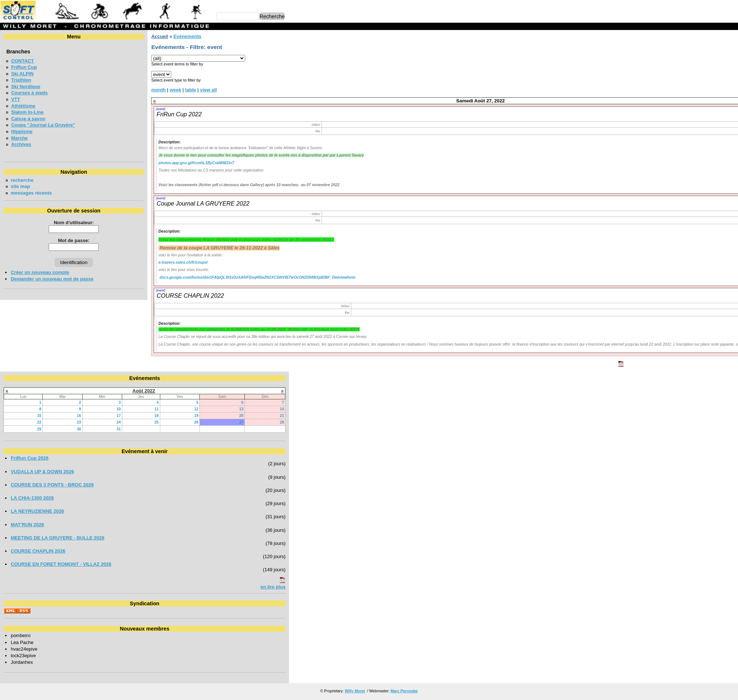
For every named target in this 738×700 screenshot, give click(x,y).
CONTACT (22, 61)
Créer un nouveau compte (40, 272)
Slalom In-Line (27, 112)
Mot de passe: (74, 240)
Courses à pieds (29, 93)
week (176, 90)
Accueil (160, 36)
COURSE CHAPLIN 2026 (38, 551)
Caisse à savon (28, 119)
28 (391, 422)
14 (391, 409)
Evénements (187, 36)
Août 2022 (198, 391)
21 (391, 416)
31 (164, 429)
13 (335, 409)
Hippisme (22, 131)
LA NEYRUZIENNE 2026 (37, 511)
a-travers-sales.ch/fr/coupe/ (183, 262)
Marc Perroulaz (404, 691)
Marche (19, 138)
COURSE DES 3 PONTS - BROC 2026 (52, 485)
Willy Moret (355, 691)
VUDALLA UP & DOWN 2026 (42, 472)
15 (55, 416)
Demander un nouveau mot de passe (52, 279)
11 (217, 409)
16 (109, 416)
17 (164, 416)
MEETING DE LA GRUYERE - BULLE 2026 (57, 538)
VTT (15, 99)
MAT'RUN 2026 (27, 525)
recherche (22, 180)
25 (217, 422)
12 (272, 409)
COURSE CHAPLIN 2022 (190, 296)
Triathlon (21, 80)
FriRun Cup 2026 (29, 458)
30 (109, 429)
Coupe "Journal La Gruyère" (43, 125)
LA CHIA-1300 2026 (32, 498)
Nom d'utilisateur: (74, 223)
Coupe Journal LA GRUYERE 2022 (203, 203)
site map (20, 186)
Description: (169, 142)
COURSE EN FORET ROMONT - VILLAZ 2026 (61, 564)
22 (55, 422)
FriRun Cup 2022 (179, 114)
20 (335, 416)
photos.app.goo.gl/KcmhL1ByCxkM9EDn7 (196, 163)
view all (209, 90)
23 (109, 422)
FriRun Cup (24, 67)
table (191, 90)
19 (272, 416)
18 (217, 416)
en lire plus (382, 587)
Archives (21, 144)
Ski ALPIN (22, 74)
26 (272, 422)
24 (164, 422)
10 (164, 409)
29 (55, 429)
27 (335, 422)
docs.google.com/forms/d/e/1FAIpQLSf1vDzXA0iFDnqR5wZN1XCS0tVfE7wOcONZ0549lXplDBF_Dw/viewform (257, 277)
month (158, 90)
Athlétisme (23, 106)
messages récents (31, 193)
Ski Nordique (26, 86)
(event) (161, 109)
